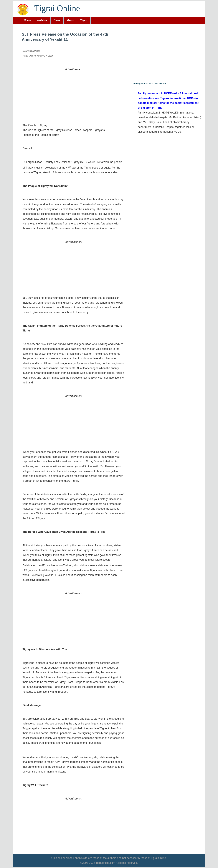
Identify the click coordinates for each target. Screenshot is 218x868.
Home (27, 20)
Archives (42, 20)
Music (70, 20)
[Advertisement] (74, 93)
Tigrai (84, 20)
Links (57, 20)
